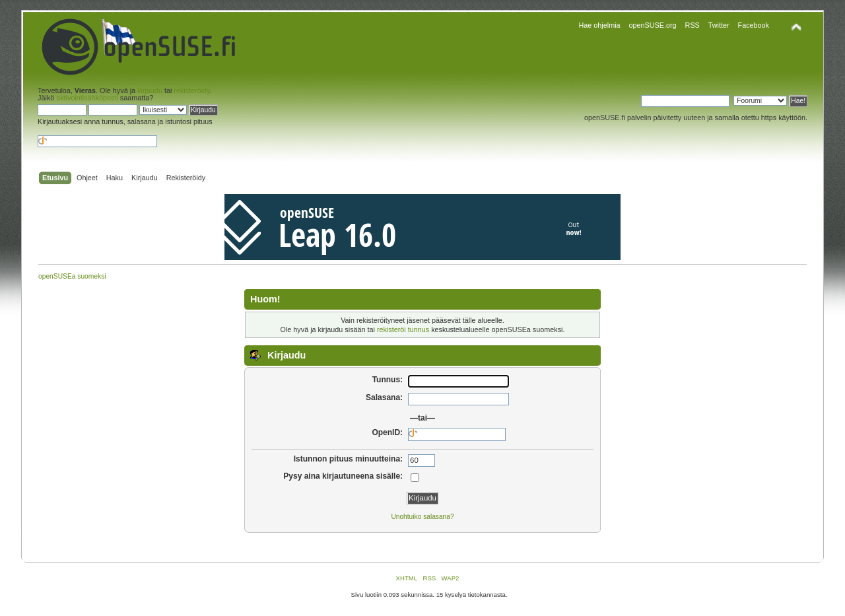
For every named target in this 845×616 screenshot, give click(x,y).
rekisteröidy (191, 90)
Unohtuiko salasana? (422, 517)
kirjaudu (150, 90)
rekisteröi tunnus (403, 329)
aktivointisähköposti (87, 98)
